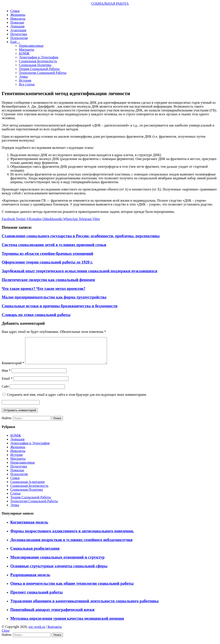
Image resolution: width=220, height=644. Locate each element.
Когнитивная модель (29, 527)
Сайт (5, 392)
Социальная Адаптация (27, 487)
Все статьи (27, 84)
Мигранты (27, 49)
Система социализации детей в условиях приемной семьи (54, 245)
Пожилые (17, 22)
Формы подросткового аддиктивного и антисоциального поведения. (72, 536)
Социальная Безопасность (38, 61)
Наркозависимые (31, 46)
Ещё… (15, 42)
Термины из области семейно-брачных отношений (47, 253)
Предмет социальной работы (37, 597)
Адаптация (18, 30)
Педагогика (19, 34)
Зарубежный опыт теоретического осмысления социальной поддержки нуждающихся (79, 271)
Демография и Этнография (39, 57)
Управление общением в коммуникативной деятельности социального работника (84, 606)
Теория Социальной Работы (39, 69)
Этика (23, 77)
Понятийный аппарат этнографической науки (52, 615)
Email (7, 384)
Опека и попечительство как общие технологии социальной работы (72, 588)
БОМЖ (24, 53)
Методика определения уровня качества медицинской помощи (67, 623)
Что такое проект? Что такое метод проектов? (44, 289)
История (25, 80)
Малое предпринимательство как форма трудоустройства (54, 297)
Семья (15, 11)
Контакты (55, 632)
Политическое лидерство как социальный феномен (48, 280)
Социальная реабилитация (35, 553)
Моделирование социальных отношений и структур (57, 562)
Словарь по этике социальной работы (36, 315)
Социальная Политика (35, 65)
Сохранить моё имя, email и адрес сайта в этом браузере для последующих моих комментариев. (77, 400)
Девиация (17, 26)
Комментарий (13, 368)
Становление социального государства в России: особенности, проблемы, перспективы (81, 236)
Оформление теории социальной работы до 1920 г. (47, 262)
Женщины (18, 15)
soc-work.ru (37, 632)
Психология (19, 38)
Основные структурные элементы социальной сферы (59, 571)
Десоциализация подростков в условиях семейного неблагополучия (71, 545)
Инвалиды (18, 19)
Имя (6, 376)
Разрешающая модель (30, 580)
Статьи (15, 499)
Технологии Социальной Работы (43, 73)
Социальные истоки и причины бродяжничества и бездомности (60, 306)
